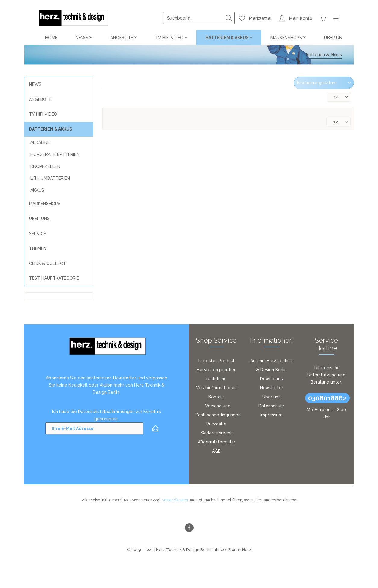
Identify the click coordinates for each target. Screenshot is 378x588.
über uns (39, 219)
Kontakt (216, 397)
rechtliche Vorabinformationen (216, 383)
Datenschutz (271, 406)
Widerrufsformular (216, 442)
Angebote (40, 99)
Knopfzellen (45, 166)
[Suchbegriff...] (199, 18)
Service (37, 234)
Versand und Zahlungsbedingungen (218, 410)
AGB (216, 451)
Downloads (271, 379)
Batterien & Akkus (51, 129)
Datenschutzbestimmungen (106, 412)
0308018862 (327, 398)
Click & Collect (47, 263)
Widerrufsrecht (216, 433)
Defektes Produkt (217, 361)
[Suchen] (229, 18)
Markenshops (45, 204)
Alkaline (40, 142)
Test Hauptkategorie (54, 278)
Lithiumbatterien (50, 178)
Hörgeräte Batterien (55, 154)
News (35, 84)
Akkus (37, 190)
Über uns (271, 397)
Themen (38, 248)
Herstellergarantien (217, 370)
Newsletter (272, 388)
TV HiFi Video (43, 114)
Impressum (271, 415)
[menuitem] (199, 18)
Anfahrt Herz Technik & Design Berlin (272, 365)
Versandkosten (175, 500)
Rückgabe (216, 424)
